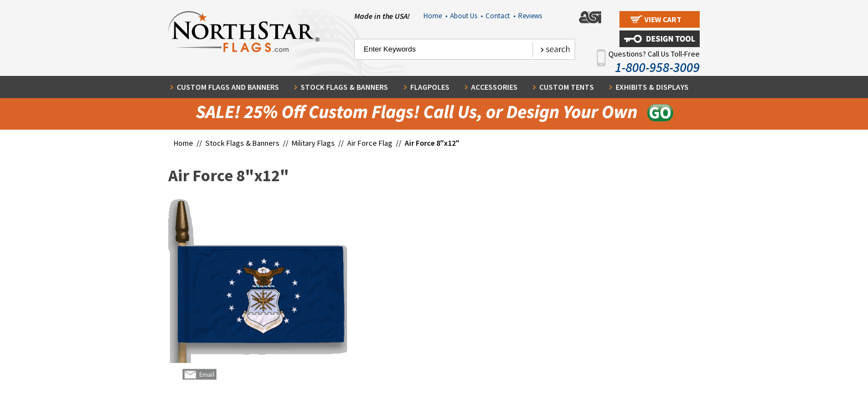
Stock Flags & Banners (344, 87)
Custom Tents (567, 87)
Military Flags (313, 143)
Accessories (494, 87)
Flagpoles (430, 87)
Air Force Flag (370, 143)
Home (435, 16)
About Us (466, 16)
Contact (500, 16)
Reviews (530, 16)
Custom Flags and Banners (228, 87)
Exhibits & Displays (652, 87)
